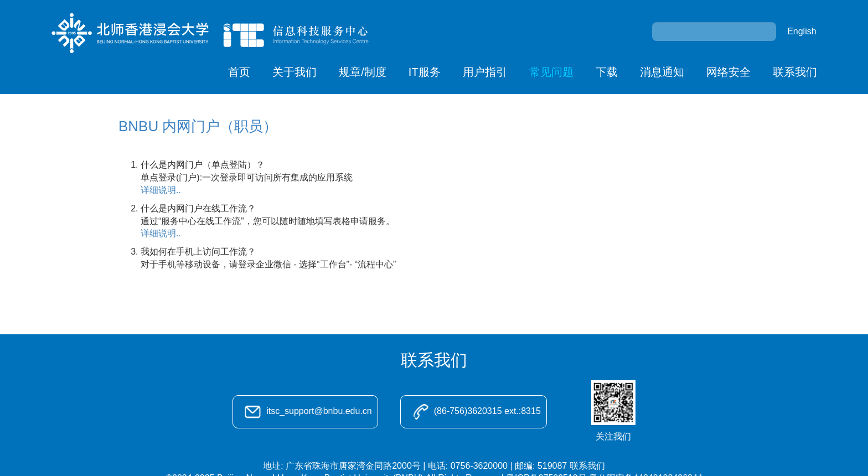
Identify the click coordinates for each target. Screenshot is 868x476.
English (802, 31)
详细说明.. (161, 190)
